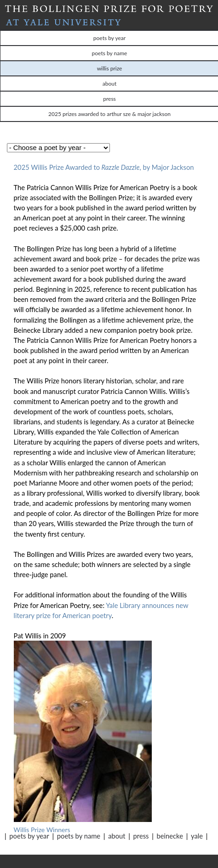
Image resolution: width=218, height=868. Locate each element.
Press (141, 836)
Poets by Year (29, 836)
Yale (197, 836)
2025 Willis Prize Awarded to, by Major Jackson (105, 167)
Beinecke (170, 836)
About (117, 836)
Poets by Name (79, 836)
